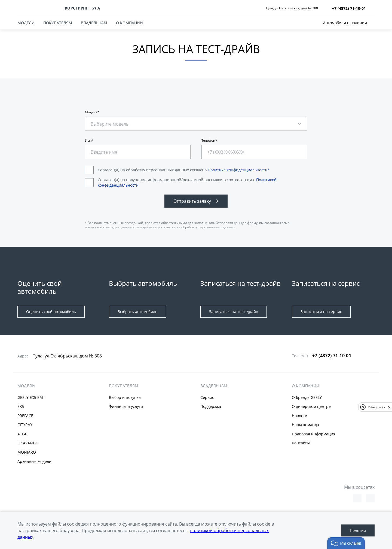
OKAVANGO (28, 443)
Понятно (358, 530)
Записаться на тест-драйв (234, 312)
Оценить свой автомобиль (51, 312)
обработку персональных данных (208, 227)
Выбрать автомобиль (137, 312)
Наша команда (305, 425)
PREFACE (25, 416)
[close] (389, 407)
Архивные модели (34, 461)
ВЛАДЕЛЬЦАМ (94, 23)
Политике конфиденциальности (238, 170)
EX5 (21, 406)
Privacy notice (377, 407)
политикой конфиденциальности (112, 227)
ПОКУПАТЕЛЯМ (58, 23)
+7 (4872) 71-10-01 (332, 356)
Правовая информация (314, 434)
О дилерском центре (311, 406)
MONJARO (27, 452)
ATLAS (23, 434)
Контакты (301, 443)
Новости (300, 416)
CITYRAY (25, 425)
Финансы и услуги (126, 406)
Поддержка (211, 406)
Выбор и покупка (125, 397)
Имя (88, 141)
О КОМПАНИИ (129, 23)
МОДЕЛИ (26, 23)
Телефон (208, 141)
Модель (91, 112)
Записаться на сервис (321, 312)
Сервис (207, 397)
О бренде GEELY (307, 397)
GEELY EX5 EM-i (31, 397)
